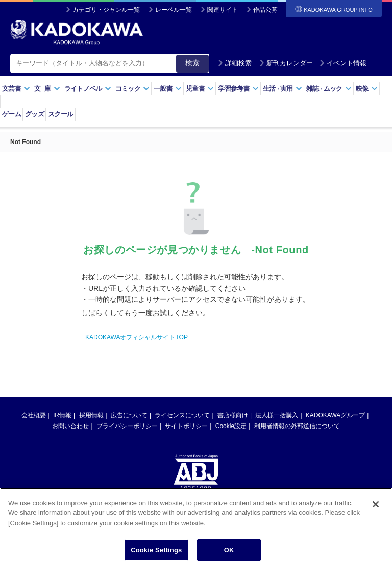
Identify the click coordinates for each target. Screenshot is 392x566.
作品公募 (265, 10)
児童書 (200, 89)
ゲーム (11, 114)
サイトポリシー (186, 426)
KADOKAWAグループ (335, 415)
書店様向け (233, 415)
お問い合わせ (70, 426)
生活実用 (283, 89)
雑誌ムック (329, 89)
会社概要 (34, 415)
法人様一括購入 (277, 415)
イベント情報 (343, 63)
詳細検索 (235, 63)
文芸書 (16, 89)
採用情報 (91, 415)
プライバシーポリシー (127, 426)
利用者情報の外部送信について (297, 426)
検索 (192, 63)
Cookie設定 (231, 426)
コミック (132, 89)
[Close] (376, 504)
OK (229, 550)
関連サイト (223, 10)
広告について (129, 415)
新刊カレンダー (286, 63)
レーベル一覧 (174, 10)
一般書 (168, 89)
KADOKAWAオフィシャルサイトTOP (137, 337)
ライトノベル (88, 89)
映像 (367, 89)
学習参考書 (238, 89)
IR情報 (62, 415)
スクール (60, 114)
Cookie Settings (156, 550)
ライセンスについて (182, 415)
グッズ (34, 114)
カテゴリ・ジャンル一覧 (106, 10)
